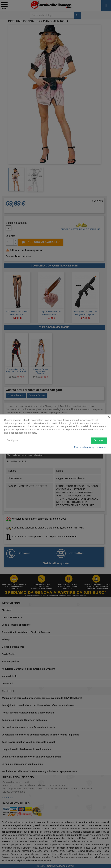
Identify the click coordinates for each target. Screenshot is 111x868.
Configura (12, 440)
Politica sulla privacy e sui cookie (90, 447)
